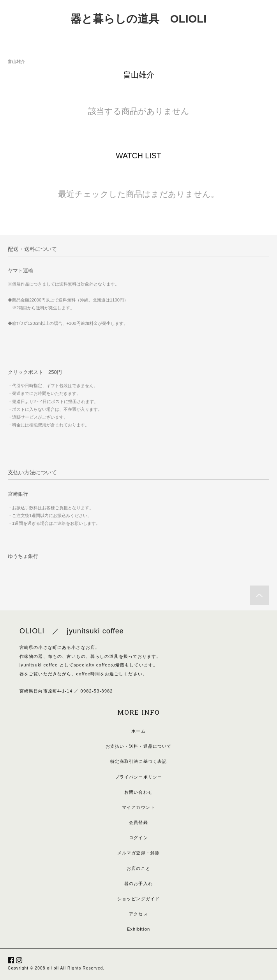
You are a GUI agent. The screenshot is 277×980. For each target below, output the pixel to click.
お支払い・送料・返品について (139, 746)
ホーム (138, 731)
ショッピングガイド (138, 899)
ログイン (138, 838)
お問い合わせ (138, 792)
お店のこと (138, 868)
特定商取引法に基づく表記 (138, 761)
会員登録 (138, 822)
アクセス (138, 914)
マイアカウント (138, 807)
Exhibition (139, 929)
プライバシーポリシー (138, 777)
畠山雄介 (16, 61)
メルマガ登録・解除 (138, 853)
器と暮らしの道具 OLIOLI (138, 19)
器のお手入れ (138, 884)
